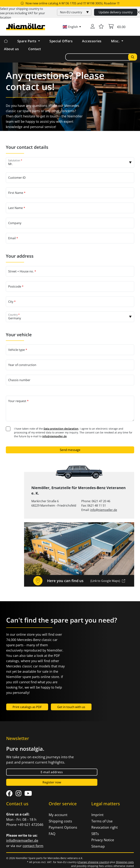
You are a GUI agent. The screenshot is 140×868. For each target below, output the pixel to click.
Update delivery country (116, 12)
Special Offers (61, 41)
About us (11, 49)
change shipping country (93, 862)
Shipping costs (60, 821)
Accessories (92, 41)
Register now (52, 782)
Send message (70, 450)
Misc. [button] (116, 41)
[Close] (139, 12)
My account (58, 815)
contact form (33, 846)
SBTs (95, 834)
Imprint (97, 815)
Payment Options (63, 827)
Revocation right (105, 827)
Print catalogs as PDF (27, 707)
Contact (35, 49)
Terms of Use (102, 821)
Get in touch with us (71, 707)
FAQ (52, 834)
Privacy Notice (103, 840)
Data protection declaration (61, 429)
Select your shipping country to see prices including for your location (23, 13)
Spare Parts (27, 41)
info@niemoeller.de (55, 436)
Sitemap (98, 846)
